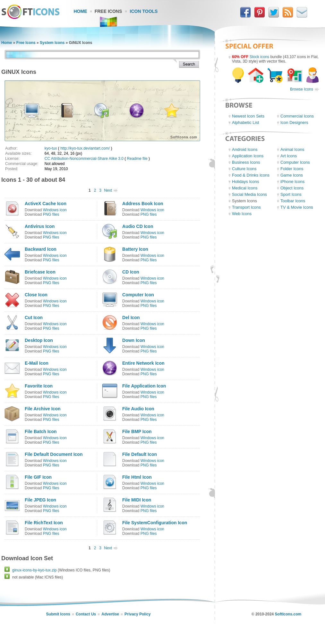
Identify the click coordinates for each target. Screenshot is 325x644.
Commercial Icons (297, 116)
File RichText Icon (44, 523)
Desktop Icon (39, 340)
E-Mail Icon (37, 363)
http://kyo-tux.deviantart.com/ (85, 148)
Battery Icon (135, 249)
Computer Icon (138, 295)
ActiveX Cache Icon (46, 204)
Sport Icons (291, 194)
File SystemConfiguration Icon (155, 523)
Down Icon (134, 340)
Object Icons (292, 188)
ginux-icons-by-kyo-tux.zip (34, 570)
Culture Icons (244, 169)
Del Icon (131, 318)
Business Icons (246, 162)
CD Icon (131, 272)
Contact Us (86, 614)
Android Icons (245, 149)
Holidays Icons (246, 182)
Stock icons (259, 57)
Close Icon (36, 295)
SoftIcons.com (288, 614)
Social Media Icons (249, 194)
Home (81, 11)
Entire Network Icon (143, 363)
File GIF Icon (38, 477)
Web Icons (242, 214)
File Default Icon (140, 454)
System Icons (52, 43)
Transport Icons (246, 207)
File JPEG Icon (40, 500)
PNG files (51, 214)
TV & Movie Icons (297, 207)
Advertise (110, 614)
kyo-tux (51, 148)
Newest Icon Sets (248, 116)
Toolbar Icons (293, 201)
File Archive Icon (43, 409)
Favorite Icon (39, 386)
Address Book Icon (143, 204)
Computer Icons (295, 162)
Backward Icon (41, 249)
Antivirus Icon (40, 226)
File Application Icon (144, 386)
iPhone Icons (292, 182)
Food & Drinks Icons (251, 175)
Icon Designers (294, 122)
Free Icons (108, 11)
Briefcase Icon (40, 272)
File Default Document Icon (54, 454)
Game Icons (292, 175)
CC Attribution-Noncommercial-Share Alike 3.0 (84, 159)
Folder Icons (292, 169)
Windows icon (55, 210)
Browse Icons (302, 89)
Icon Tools (144, 11)
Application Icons (248, 156)
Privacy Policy (137, 614)
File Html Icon (137, 477)
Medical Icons (245, 188)
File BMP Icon (137, 431)
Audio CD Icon (138, 226)
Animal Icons (292, 149)
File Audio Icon (138, 409)
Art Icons (289, 156)
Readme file (137, 159)
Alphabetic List (246, 122)
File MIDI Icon (137, 500)
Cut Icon (34, 318)
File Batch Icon (41, 431)
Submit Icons (58, 614)
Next (108, 190)
